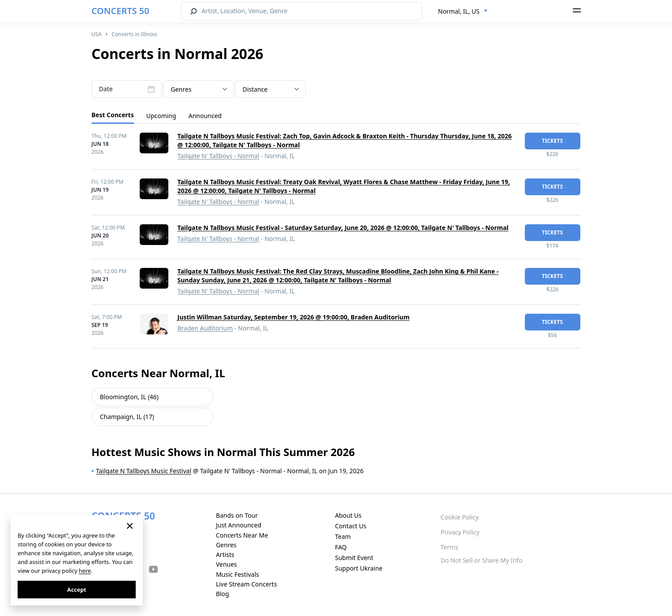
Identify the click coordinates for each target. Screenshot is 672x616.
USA (97, 34)
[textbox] (199, 89)
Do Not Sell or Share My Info (482, 560)
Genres (226, 545)
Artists (225, 555)
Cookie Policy (460, 517)
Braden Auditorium (205, 328)
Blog (223, 594)
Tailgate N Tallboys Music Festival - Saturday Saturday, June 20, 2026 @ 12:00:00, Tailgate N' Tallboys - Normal (343, 228)
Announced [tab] (205, 116)
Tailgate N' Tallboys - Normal (219, 156)
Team (343, 536)
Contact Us (351, 526)
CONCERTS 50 (121, 11)
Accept (76, 590)
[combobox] (463, 11)
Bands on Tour (237, 515)
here (85, 571)
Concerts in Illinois (134, 34)
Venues (226, 564)
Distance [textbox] (255, 89)
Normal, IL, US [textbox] (459, 11)
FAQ (341, 547)
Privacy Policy (460, 532)
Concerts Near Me (242, 535)
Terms (449, 547)
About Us (348, 515)
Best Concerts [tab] (113, 115)
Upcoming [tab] (161, 116)
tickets (553, 141)
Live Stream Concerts (246, 584)
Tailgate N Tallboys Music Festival (144, 471)
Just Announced (239, 525)
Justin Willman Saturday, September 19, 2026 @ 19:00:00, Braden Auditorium (294, 317)
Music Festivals (238, 574)
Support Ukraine (359, 568)
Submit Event (354, 558)
